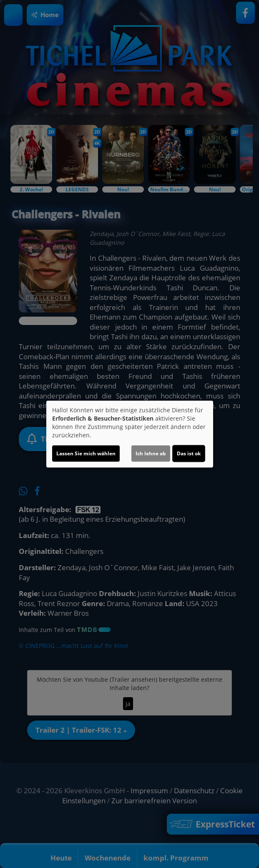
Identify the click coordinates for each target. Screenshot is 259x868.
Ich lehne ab (151, 453)
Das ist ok (189, 453)
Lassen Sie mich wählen (86, 453)
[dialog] (130, 434)
